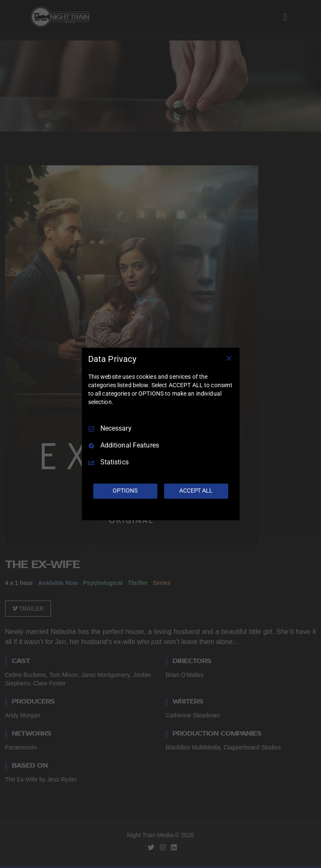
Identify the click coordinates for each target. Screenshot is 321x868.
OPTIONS (125, 491)
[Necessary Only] (229, 358)
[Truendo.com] (161, 511)
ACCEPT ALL (196, 491)
